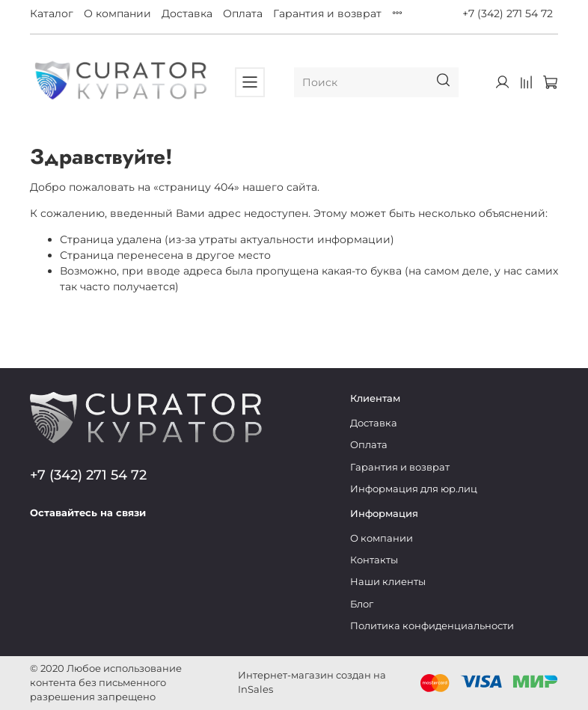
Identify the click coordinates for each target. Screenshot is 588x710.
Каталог (52, 13)
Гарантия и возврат (327, 13)
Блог (362, 604)
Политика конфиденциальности (432, 626)
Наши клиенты (388, 582)
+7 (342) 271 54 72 (508, 13)
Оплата (243, 13)
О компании (117, 13)
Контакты (374, 560)
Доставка (187, 13)
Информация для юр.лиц (414, 489)
